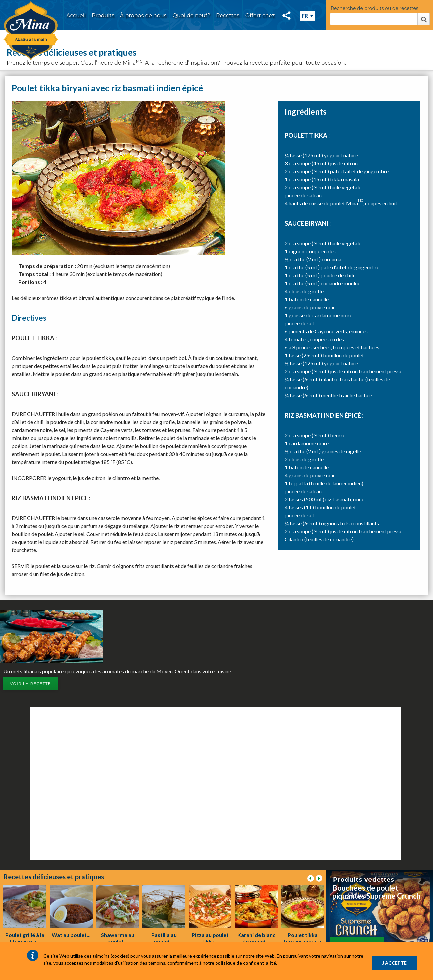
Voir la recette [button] (30, 683)
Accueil (76, 15)
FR (305, 15)
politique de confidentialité (246, 963)
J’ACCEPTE (395, 963)
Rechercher (424, 19)
